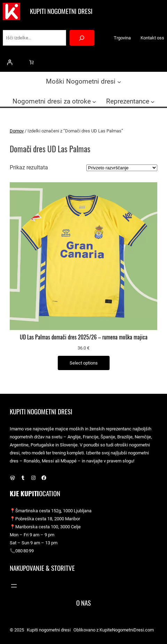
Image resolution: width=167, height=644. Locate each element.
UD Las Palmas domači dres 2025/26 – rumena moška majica (84, 337)
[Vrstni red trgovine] (122, 168)
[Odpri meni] (14, 586)
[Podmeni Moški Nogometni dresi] (119, 82)
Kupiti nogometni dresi (61, 11)
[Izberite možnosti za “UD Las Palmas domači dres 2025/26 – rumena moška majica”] (84, 363)
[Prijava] (10, 62)
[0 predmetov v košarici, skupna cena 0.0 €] (31, 62)
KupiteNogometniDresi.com (127, 630)
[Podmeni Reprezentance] (153, 102)
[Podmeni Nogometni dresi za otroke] (94, 102)
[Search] (82, 38)
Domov (17, 131)
